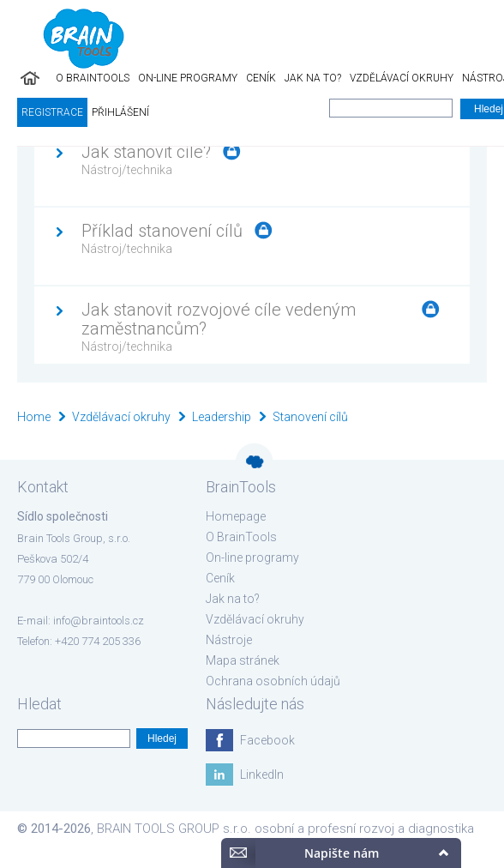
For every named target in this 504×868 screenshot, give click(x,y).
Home (34, 417)
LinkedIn (262, 775)
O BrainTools (93, 78)
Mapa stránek (243, 660)
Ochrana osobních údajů (273, 681)
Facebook (267, 740)
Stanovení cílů (310, 417)
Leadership (222, 417)
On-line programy (188, 78)
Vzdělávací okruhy (402, 78)
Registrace (52, 112)
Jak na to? (313, 78)
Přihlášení (120, 112)
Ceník (261, 78)
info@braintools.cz (99, 621)
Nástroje (229, 640)
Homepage (236, 516)
